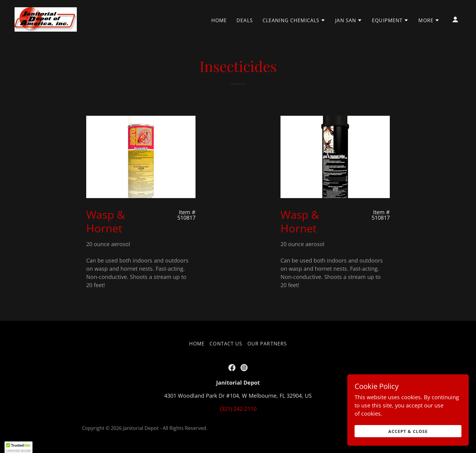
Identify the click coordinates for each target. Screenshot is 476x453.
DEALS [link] (245, 20)
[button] (294, 20)
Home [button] (197, 344)
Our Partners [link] (267, 344)
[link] (46, 19)
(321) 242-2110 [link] (238, 409)
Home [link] (219, 20)
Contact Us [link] (226, 344)
